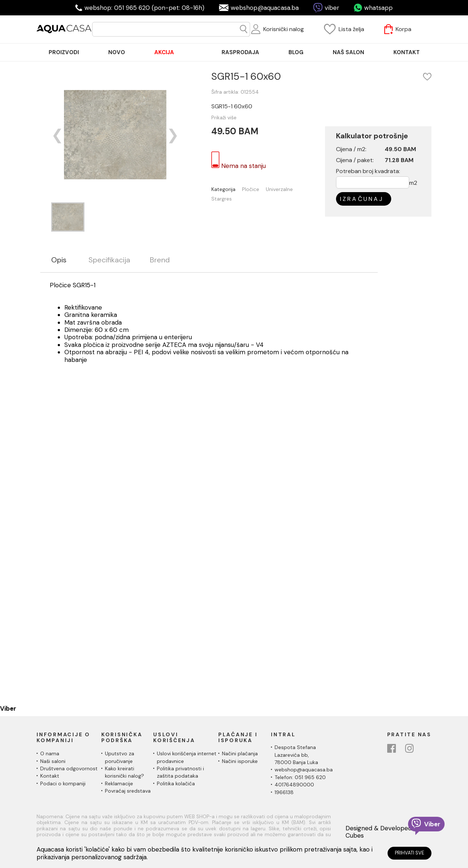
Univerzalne (279, 189)
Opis (59, 260)
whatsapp (378, 8)
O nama (50, 753)
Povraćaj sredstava (128, 791)
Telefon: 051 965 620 (300, 777)
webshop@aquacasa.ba (265, 8)
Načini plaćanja (240, 753)
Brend (160, 260)
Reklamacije (119, 783)
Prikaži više (224, 117)
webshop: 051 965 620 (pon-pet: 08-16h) (144, 8)
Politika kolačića (176, 783)
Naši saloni (53, 761)
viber (332, 8)
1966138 (284, 792)
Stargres (222, 199)
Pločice (251, 189)
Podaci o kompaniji (63, 783)
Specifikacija (109, 260)
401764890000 (294, 785)
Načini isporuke (240, 761)
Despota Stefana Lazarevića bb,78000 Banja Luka (296, 755)
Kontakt (50, 776)
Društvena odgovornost (69, 768)
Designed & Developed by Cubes (383, 832)
